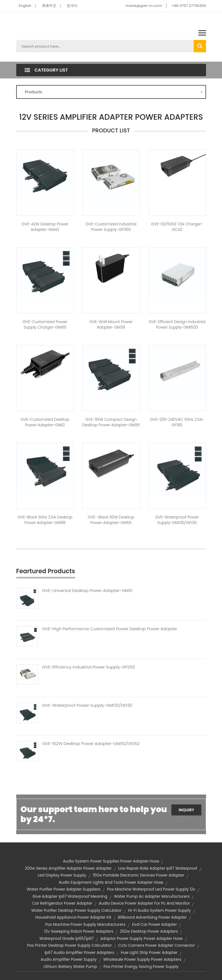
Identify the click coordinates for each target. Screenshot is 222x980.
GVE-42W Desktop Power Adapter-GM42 (45, 227)
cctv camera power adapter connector (157, 945)
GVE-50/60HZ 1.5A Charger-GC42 (177, 227)
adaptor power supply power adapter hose (141, 938)
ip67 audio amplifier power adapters (79, 952)
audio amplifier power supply (69, 959)
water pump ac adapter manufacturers (152, 896)
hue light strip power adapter (149, 952)
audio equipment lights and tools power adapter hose (111, 882)
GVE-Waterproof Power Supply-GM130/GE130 (177, 520)
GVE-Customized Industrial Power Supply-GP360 (111, 227)
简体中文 (49, 6)
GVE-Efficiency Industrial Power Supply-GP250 (89, 667)
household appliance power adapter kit (73, 917)
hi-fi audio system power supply (160, 910)
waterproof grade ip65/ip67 (66, 938)
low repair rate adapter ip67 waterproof (158, 868)
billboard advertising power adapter (152, 917)
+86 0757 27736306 (189, 6)
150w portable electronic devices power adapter (138, 875)
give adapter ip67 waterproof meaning (70, 896)
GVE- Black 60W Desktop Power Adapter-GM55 (111, 520)
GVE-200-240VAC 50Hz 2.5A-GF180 (177, 422)
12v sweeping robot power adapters (79, 931)
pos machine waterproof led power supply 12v (151, 889)
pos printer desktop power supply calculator (69, 945)
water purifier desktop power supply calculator (76, 910)
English (25, 6)
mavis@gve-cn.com (144, 6)
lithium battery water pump (70, 967)
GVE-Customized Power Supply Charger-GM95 (45, 324)
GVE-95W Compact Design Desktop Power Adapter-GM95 (111, 422)
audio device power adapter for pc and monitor (144, 903)
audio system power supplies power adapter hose (111, 861)
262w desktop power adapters (149, 931)
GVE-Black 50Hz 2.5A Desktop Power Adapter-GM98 (45, 520)
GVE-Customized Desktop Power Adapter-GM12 (45, 422)
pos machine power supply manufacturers (85, 924)
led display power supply (62, 875)
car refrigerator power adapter (62, 903)
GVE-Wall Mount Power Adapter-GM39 (111, 324)
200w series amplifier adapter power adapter (68, 868)
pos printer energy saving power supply (141, 967)
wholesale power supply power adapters (142, 959)
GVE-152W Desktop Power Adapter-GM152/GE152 (91, 744)
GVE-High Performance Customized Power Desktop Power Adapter (110, 629)
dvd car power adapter (154, 924)
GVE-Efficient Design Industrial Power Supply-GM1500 (177, 324)
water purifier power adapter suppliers (64, 889)
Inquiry (186, 810)
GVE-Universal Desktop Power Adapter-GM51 (87, 591)
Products (114, 92)
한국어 (72, 6)
